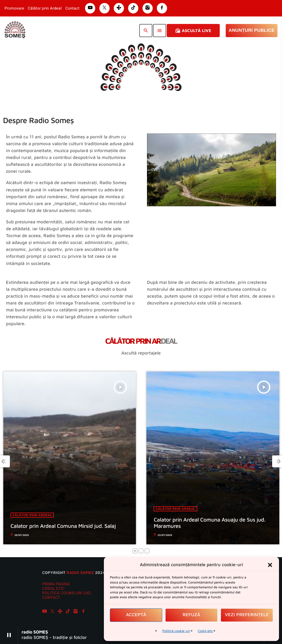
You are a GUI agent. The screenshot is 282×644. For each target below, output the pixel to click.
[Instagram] (76, 612)
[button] (270, 565)
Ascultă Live (193, 31)
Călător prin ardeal (36, 515)
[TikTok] (68, 612)
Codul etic (206, 631)
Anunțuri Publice (252, 30)
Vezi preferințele (247, 615)
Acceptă (136, 615)
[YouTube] (45, 612)
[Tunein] (60, 612)
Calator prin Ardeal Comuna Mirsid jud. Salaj (67, 526)
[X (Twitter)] (52, 612)
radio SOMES (80, 572)
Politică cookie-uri (176, 631)
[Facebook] (84, 612)
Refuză (191, 615)
